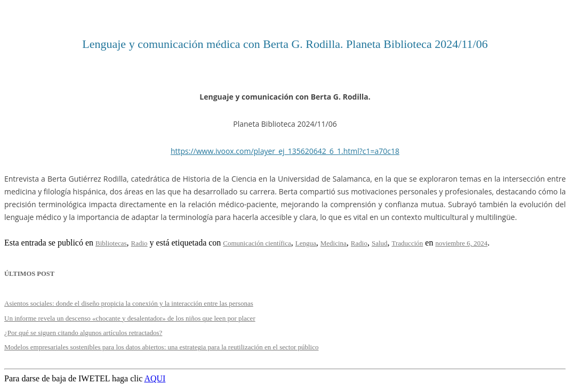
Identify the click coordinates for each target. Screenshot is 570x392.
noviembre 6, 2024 (461, 243)
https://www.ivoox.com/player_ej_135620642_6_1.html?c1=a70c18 (285, 151)
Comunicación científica (257, 243)
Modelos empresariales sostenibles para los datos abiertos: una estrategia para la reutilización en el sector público (162, 347)
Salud (380, 243)
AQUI (155, 378)
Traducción (408, 243)
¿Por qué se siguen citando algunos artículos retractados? (83, 333)
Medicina (334, 243)
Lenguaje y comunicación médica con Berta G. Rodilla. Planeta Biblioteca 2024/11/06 (285, 44)
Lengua (306, 243)
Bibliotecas (111, 243)
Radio (139, 243)
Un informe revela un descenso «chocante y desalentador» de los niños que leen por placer (130, 318)
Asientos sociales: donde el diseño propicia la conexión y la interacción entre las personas (129, 303)
